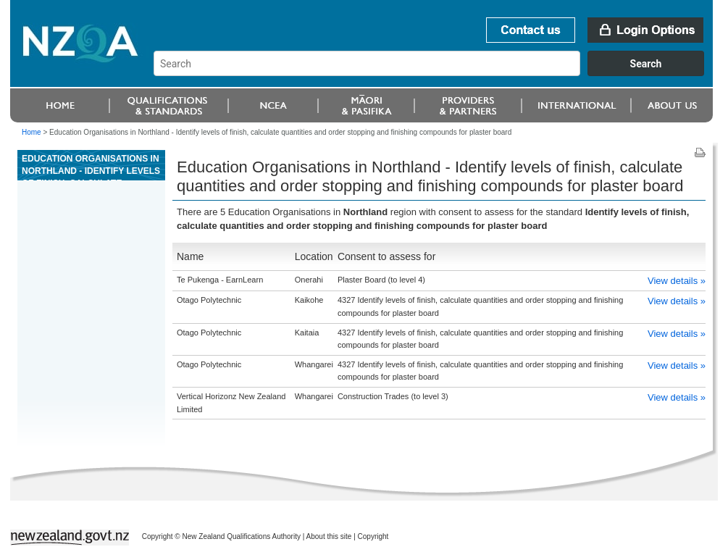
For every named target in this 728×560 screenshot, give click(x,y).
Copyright (373, 536)
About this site (329, 536)
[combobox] (436, 72)
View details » (677, 281)
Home (32, 132)
